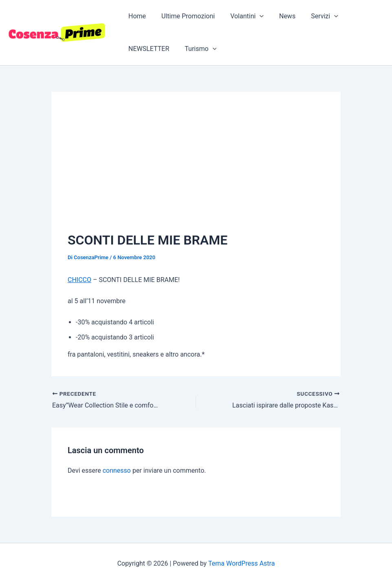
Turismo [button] (197, 49)
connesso (117, 471)
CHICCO (79, 280)
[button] (253, 16)
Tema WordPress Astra (241, 563)
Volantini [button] (241, 16)
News (279, 16)
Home (136, 16)
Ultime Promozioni (184, 16)
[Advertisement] (196, 169)
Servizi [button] (314, 16)
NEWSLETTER (148, 49)
